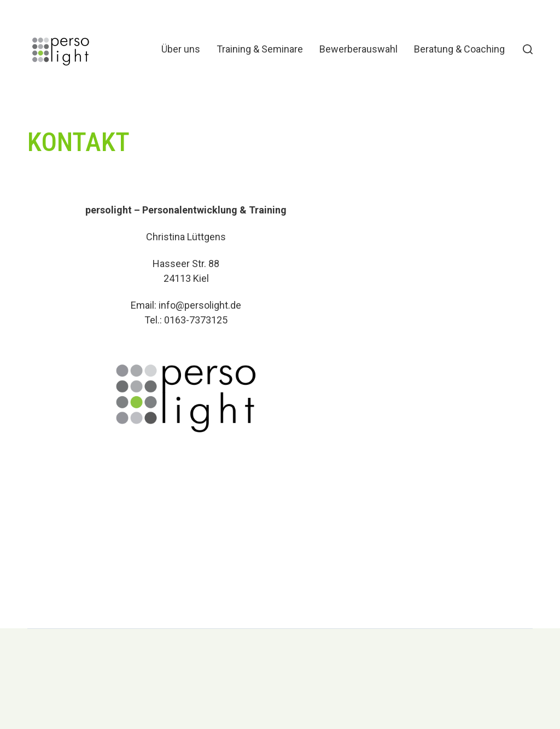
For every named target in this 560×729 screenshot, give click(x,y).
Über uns (181, 49)
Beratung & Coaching (459, 49)
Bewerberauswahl (358, 49)
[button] (528, 49)
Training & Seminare (260, 49)
